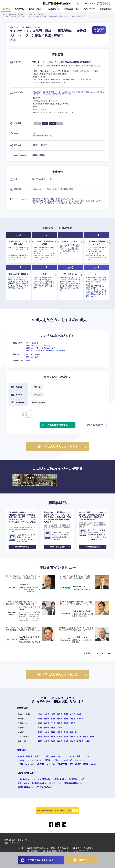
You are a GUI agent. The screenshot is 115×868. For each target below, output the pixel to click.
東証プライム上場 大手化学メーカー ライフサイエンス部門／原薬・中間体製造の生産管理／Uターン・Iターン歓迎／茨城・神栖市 (45, 16)
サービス (86, 756)
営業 (79, 756)
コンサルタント (37, 760)
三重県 (60, 728)
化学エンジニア (50, 348)
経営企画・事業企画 (25, 756)
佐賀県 (47, 741)
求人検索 (6, 9)
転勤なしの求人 (23, 783)
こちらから (19, 257)
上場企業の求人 (23, 779)
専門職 (48, 760)
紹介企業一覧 (54, 9)
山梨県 (66, 723)
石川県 (53, 723)
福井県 (60, 723)
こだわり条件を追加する (95, 425)
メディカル (30, 351)
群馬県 (53, 719)
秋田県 (53, 714)
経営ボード (39, 756)
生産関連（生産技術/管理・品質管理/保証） (52, 351)
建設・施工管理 (75, 764)
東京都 (73, 719)
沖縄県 (87, 741)
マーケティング (69, 756)
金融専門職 (40, 764)
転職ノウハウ (89, 9)
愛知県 (53, 728)
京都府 (47, 732)
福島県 (79, 714)
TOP (4, 14)
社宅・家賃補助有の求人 (44, 787)
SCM (27, 343)
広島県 (60, 737)
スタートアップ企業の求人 (41, 779)
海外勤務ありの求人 (39, 783)
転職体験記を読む (22, 547)
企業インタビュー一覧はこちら (98, 653)
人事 (59, 756)
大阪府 (53, 732)
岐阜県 (40, 728)
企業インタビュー (36, 9)
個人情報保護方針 (34, 851)
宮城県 (66, 714)
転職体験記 (19, 9)
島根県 (47, 737)
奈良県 (66, 732)
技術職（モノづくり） (33, 345)
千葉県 (66, 719)
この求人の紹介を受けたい (99, 30)
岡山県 (53, 737)
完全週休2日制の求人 (25, 787)
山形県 (73, 714)
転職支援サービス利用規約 (83, 848)
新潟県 (40, 723)
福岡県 (40, 741)
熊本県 (60, 741)
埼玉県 (60, 719)
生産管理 (35, 343)
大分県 (66, 741)
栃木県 (47, 719)
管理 (47, 756)
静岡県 (47, 728)
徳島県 (73, 737)
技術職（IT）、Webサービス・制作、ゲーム (69, 760)
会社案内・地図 (24, 848)
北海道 (40, 714)
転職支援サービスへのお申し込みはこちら (57, 811)
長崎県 (53, 741)
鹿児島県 (80, 741)
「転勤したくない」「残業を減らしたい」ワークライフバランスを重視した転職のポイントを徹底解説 (34, 480)
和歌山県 (73, 732)
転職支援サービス (72, 9)
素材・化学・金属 (32, 357)
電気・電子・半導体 (33, 354)
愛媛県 (86, 737)
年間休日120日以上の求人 (73, 783)
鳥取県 (40, 737)
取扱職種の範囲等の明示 (53, 851)
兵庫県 (60, 732)
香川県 (79, 737)
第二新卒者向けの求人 (76, 779)
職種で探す (22, 750)
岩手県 (60, 714)
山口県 (66, 737)
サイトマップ (70, 851)
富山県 (47, 723)
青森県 (47, 714)
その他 (93, 764)
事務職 (86, 764)
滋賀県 (40, 732)
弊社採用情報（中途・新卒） (44, 848)
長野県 (73, 723)
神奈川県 (80, 719)
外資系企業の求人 (60, 779)
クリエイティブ (23, 760)
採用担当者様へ (106, 9)
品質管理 (47, 345)
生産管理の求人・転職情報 (35, 14)
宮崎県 (73, 741)
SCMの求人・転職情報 (16, 14)
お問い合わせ (83, 851)
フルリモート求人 (55, 783)
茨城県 (28, 361)
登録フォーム (12, 247)
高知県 (92, 737)
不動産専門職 (62, 764)
